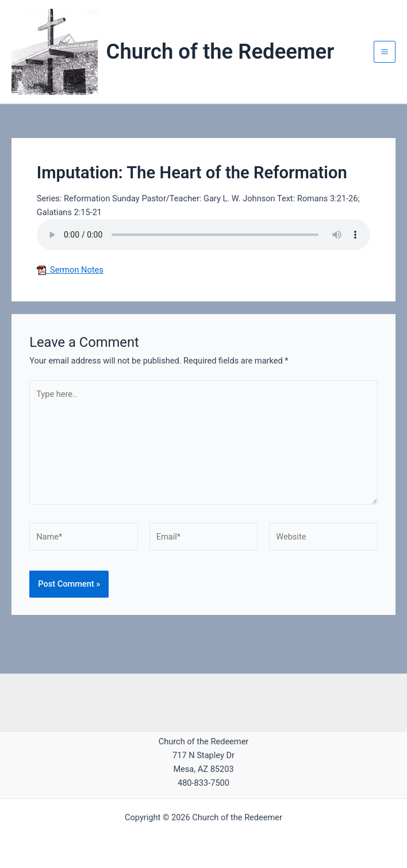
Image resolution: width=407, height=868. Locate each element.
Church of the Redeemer (220, 51)
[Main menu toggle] (385, 52)
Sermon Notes (70, 270)
